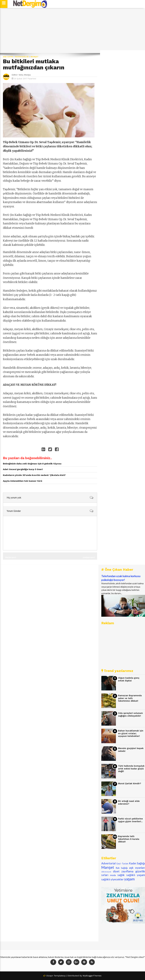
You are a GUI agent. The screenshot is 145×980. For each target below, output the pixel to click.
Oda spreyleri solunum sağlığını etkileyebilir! (130, 714)
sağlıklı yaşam (136, 875)
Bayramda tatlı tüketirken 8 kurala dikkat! (129, 839)
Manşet (35, 57)
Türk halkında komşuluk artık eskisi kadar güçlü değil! (131, 769)
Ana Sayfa (8, 57)
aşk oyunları (137, 868)
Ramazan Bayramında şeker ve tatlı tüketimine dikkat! (130, 698)
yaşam (129, 879)
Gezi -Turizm (122, 864)
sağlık (121, 875)
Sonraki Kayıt (89, 557)
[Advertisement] (72, 31)
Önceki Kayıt (11, 557)
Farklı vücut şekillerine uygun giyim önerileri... (130, 820)
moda (113, 875)
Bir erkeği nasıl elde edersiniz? (129, 802)
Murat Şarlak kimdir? (130, 784)
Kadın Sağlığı (22, 57)
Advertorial (108, 863)
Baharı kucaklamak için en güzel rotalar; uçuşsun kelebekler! (131, 733)
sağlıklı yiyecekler (112, 879)
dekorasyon (106, 872)
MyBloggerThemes (92, 976)
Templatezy (60, 976)
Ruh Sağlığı (122, 868)
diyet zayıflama (123, 871)
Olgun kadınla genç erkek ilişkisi (129, 679)
